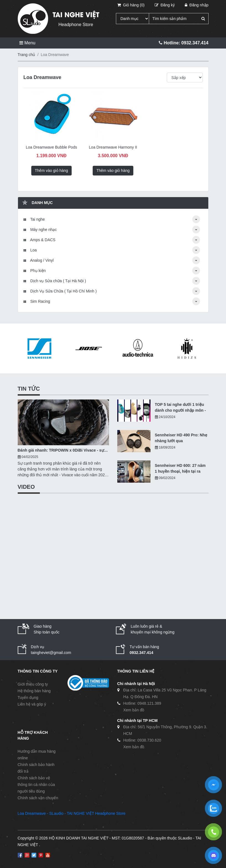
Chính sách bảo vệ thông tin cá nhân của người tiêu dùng (36, 785)
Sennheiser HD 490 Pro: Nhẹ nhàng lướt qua (181, 438)
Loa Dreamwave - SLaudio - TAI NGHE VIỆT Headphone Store (72, 813)
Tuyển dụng (28, 698)
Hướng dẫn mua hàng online (37, 755)
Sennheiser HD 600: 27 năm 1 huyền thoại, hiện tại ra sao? (180, 469)
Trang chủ (27, 55)
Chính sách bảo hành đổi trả (36, 768)
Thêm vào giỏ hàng (51, 170)
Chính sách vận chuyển (38, 798)
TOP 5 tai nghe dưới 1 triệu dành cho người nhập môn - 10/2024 (180, 408)
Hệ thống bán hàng (34, 691)
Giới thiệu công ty (33, 684)
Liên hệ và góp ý (32, 704)
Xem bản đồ (134, 710)
